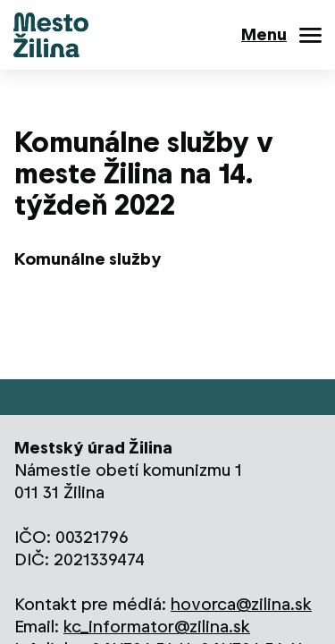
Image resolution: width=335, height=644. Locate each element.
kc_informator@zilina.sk (157, 627)
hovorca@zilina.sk (241, 604)
